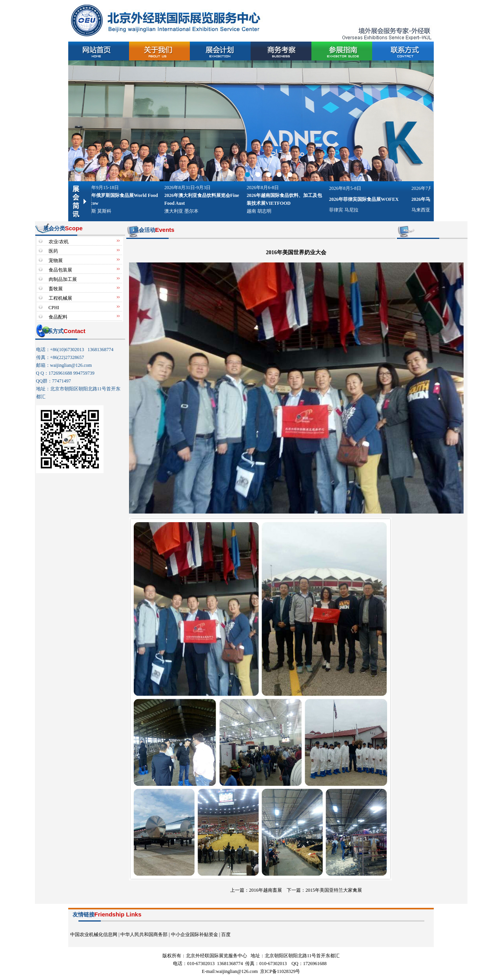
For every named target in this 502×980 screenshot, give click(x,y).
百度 (226, 934)
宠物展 (56, 260)
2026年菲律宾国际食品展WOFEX (365, 199)
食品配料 (58, 317)
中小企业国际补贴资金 (195, 934)
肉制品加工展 (63, 279)
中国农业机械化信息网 (94, 934)
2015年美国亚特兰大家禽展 (334, 890)
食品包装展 (60, 270)
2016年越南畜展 (266, 890)
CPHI (54, 308)
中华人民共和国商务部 (144, 934)
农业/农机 (59, 242)
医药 (53, 251)
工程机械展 (60, 298)
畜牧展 (56, 289)
